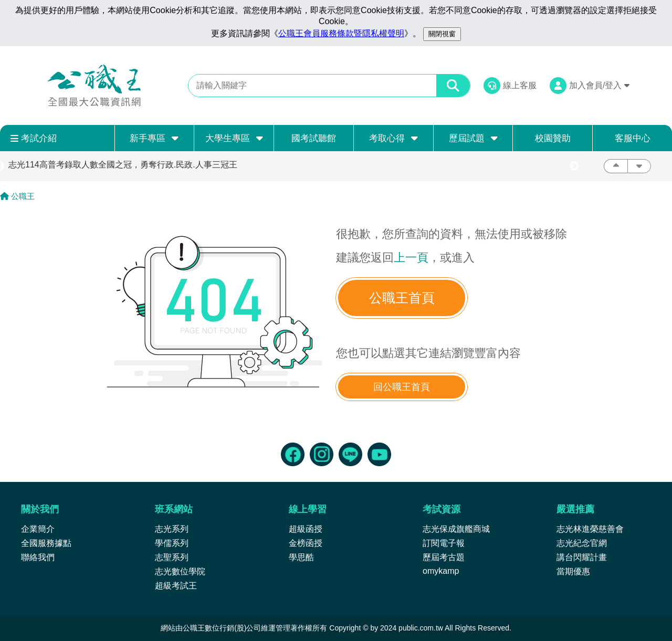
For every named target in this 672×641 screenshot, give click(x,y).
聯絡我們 (38, 557)
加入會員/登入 (599, 85)
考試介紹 (34, 138)
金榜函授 (306, 543)
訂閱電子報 (444, 543)
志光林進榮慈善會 (590, 529)
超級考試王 (176, 586)
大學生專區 (234, 138)
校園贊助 (553, 138)
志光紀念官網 (582, 543)
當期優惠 (573, 571)
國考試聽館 (314, 138)
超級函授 (306, 529)
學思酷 (301, 557)
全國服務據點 (46, 543)
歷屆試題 (473, 138)
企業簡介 (38, 529)
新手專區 (154, 138)
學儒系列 (172, 543)
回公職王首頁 (402, 387)
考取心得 (393, 138)
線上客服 (520, 85)
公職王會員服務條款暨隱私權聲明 (341, 33)
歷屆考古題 (444, 557)
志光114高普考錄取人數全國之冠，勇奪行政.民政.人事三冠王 (123, 165)
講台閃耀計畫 (582, 557)
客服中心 (633, 138)
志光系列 (172, 529)
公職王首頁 (402, 298)
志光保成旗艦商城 (456, 529)
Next (574, 166)
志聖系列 (172, 557)
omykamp (441, 571)
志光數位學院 (180, 571)
